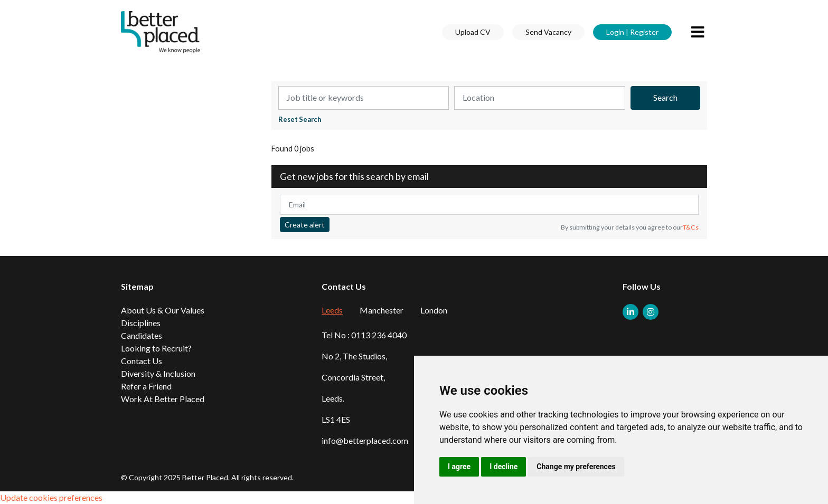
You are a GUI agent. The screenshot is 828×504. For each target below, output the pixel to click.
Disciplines (141, 323)
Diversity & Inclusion (158, 373)
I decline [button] (504, 467)
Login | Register (632, 32)
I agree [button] (459, 467)
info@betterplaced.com (365, 440)
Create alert (305, 225)
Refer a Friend (146, 386)
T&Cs (691, 227)
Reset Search (300, 120)
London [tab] (434, 310)
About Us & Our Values (163, 310)
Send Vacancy (548, 32)
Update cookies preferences (51, 497)
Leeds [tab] (332, 310)
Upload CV (473, 32)
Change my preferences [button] (576, 467)
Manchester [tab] (382, 310)
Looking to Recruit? (156, 348)
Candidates (142, 335)
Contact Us (142, 361)
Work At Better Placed (163, 399)
